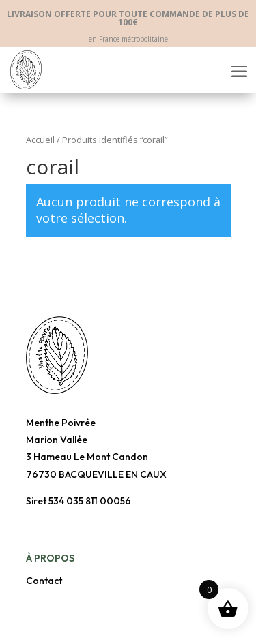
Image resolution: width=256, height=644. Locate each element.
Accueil (40, 140)
